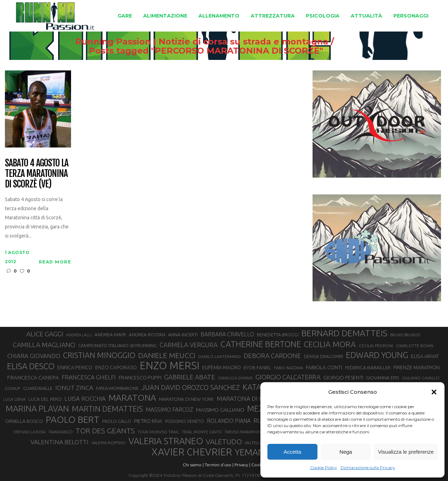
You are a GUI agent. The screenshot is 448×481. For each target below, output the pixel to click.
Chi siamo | (193, 465)
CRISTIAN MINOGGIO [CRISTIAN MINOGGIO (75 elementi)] (99, 355)
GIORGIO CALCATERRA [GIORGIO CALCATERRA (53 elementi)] (288, 377)
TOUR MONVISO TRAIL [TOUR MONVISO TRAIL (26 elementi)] (158, 432)
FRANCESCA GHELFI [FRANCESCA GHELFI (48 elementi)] (89, 377)
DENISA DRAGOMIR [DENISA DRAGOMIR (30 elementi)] (323, 356)
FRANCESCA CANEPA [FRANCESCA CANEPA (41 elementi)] (33, 377)
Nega (346, 452)
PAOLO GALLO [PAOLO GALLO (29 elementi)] (117, 421)
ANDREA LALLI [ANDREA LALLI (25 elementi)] (79, 335)
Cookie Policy (324, 468)
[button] (434, 392)
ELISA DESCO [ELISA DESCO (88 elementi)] (31, 366)
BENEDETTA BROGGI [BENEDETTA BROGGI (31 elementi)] (278, 335)
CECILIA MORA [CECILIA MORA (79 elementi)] (330, 344)
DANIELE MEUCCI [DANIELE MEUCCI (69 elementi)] (167, 355)
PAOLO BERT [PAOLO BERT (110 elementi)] (73, 419)
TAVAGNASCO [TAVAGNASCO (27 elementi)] (61, 432)
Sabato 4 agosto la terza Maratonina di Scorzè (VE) (37, 174)
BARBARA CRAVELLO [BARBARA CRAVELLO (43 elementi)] (227, 334)
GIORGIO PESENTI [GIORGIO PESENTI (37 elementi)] (343, 377)
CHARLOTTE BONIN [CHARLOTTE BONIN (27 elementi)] (415, 346)
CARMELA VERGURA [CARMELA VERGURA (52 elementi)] (189, 345)
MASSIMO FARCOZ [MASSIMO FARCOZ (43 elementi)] (169, 410)
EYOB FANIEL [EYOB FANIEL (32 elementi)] (257, 368)
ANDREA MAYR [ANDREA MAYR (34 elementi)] (110, 335)
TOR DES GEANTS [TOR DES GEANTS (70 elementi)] (105, 431)
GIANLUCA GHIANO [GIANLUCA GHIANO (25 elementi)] (235, 378)
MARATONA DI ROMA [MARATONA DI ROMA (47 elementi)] (247, 398)
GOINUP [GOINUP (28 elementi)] (13, 388)
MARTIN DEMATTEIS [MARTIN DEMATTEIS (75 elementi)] (107, 409)
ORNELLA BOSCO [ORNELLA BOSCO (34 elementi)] (24, 421)
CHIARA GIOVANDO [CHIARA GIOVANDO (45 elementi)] (34, 356)
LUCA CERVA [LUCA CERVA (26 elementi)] (14, 399)
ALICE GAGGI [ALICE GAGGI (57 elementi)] (45, 334)
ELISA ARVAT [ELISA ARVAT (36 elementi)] (425, 356)
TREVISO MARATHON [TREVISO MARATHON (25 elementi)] (243, 432)
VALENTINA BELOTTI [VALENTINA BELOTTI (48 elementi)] (59, 442)
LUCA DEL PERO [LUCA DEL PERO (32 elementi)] (45, 399)
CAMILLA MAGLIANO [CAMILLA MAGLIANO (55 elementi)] (44, 345)
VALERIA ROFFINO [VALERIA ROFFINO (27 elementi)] (108, 443)
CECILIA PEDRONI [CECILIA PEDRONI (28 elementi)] (376, 346)
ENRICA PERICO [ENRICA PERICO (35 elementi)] (75, 367)
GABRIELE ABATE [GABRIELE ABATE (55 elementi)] (190, 377)
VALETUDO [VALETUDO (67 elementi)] (224, 441)
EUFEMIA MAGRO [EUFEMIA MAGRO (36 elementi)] (222, 367)
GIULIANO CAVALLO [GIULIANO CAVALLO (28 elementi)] (421, 378)
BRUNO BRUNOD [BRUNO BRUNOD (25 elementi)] (405, 335)
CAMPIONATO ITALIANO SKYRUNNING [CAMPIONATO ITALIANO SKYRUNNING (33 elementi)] (117, 345)
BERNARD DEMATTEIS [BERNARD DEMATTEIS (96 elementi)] (344, 333)
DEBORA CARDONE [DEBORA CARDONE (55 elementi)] (272, 356)
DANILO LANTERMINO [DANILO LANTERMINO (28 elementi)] (219, 356)
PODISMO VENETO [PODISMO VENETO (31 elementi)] (185, 421)
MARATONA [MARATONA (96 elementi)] (132, 398)
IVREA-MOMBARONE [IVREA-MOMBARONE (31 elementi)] (117, 388)
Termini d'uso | (219, 465)
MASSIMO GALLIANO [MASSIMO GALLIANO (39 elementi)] (220, 410)
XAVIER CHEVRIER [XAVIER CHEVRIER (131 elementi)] (192, 452)
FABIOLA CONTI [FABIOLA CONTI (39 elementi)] (324, 367)
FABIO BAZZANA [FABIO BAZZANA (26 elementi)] (289, 368)
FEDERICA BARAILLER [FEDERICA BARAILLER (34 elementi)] (368, 367)
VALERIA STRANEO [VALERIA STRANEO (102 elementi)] (166, 441)
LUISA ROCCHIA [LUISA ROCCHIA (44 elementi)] (85, 399)
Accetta (292, 452)
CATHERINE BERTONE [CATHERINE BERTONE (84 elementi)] (261, 344)
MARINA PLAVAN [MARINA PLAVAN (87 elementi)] (37, 408)
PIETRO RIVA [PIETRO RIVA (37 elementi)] (148, 421)
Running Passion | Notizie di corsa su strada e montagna (247, 42)
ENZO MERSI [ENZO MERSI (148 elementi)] (170, 366)
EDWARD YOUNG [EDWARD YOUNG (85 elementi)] (377, 355)
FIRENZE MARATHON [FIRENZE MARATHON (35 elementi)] (416, 367)
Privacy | (242, 465)
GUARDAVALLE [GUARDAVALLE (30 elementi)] (38, 388)
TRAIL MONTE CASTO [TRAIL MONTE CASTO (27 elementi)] (202, 432)
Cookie (258, 465)
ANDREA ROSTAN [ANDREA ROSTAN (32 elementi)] (147, 335)
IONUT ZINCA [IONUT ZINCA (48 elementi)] (74, 388)
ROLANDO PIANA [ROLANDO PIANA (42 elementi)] (229, 421)
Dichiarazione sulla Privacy (368, 468)
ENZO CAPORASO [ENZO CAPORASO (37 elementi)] (116, 367)
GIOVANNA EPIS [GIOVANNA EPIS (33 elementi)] (383, 378)
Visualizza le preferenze (406, 452)
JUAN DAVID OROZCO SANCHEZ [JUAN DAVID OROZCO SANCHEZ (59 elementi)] (191, 387)
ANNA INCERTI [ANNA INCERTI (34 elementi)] (183, 335)
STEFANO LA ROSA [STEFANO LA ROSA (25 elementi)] (30, 432)
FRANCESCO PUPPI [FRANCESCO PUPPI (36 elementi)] (140, 377)
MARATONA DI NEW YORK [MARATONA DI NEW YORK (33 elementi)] (186, 399)
